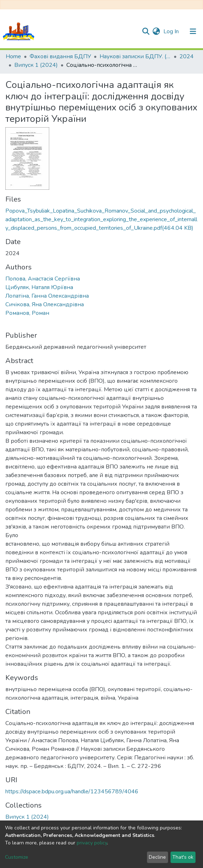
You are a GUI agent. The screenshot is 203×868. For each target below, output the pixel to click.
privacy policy (92, 843)
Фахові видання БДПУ (60, 56)
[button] (156, 31)
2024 (187, 56)
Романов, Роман (27, 313)
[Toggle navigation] (193, 31)
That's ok (183, 857)
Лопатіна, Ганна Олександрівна (47, 296)
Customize (17, 857)
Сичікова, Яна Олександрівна (45, 304)
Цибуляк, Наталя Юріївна (39, 287)
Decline (157, 857)
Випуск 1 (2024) (36, 65)
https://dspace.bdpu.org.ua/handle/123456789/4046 (72, 792)
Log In (172, 31)
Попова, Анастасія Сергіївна (43, 279)
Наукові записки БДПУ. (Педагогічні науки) (135, 56)
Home (13, 56)
